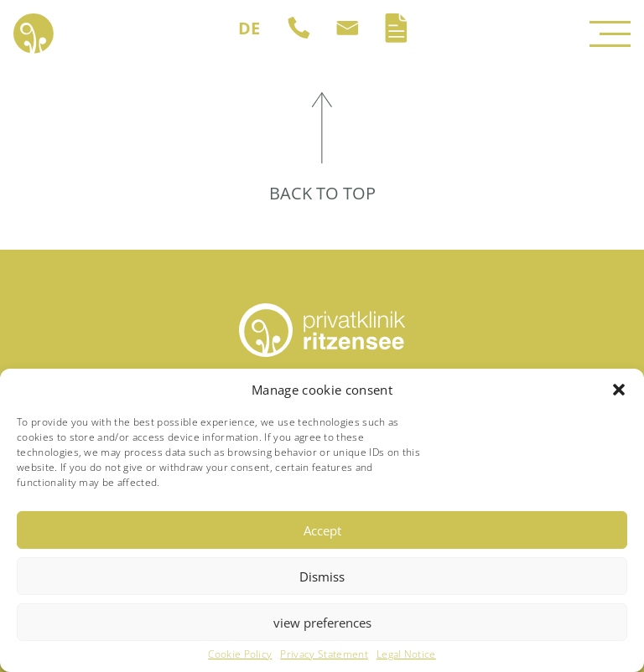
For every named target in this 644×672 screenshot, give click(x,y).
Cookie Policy (240, 654)
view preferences (322, 623)
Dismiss (322, 576)
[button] (619, 390)
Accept (322, 530)
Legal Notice (406, 654)
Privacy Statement (324, 654)
